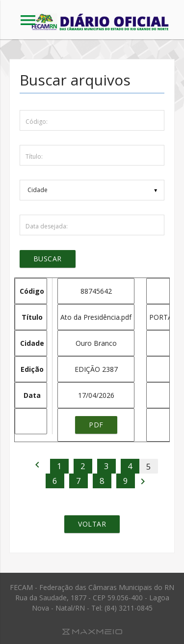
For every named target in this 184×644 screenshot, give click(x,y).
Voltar (92, 524)
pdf (96, 425)
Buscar (48, 259)
